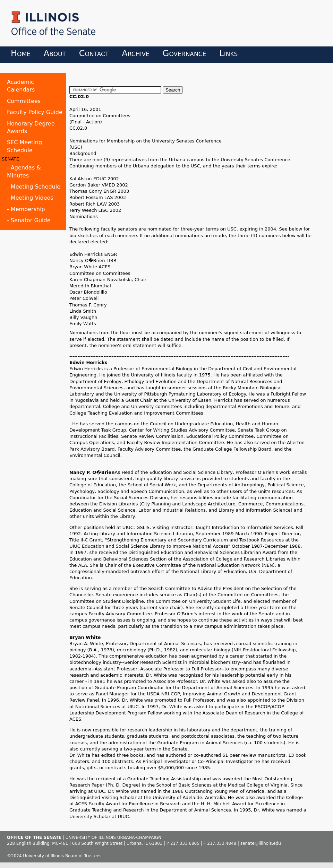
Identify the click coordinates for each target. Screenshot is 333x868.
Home (21, 53)
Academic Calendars (21, 86)
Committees (24, 101)
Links (228, 53)
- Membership (26, 209)
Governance (185, 53)
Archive (135, 53)
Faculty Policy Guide (35, 112)
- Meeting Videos (30, 198)
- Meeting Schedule (34, 187)
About (55, 53)
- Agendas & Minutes (24, 171)
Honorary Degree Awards (31, 127)
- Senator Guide (29, 220)
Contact (94, 53)
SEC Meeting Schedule (24, 146)
